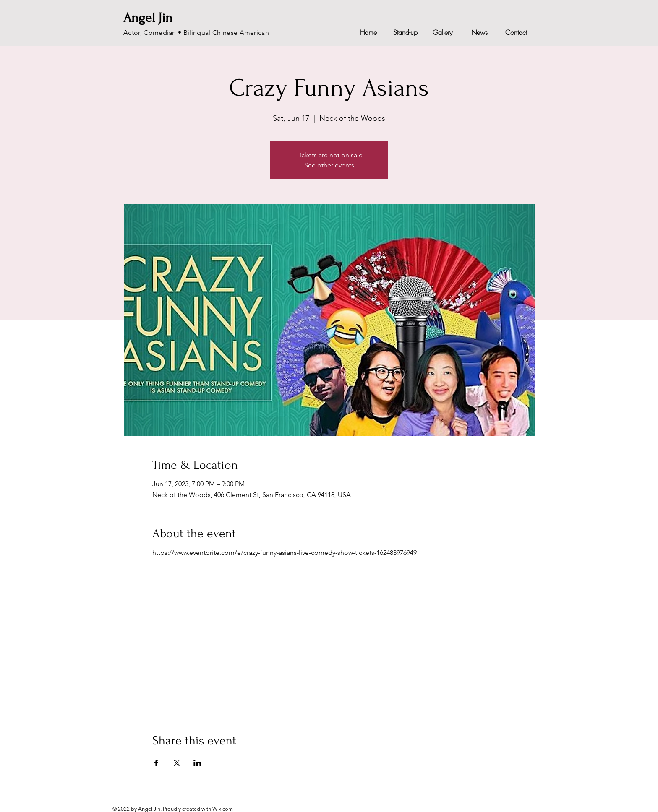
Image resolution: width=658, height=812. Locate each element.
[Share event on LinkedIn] (197, 763)
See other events (329, 165)
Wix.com (223, 809)
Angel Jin (148, 18)
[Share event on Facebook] (156, 763)
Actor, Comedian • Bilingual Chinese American (196, 33)
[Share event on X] (177, 763)
